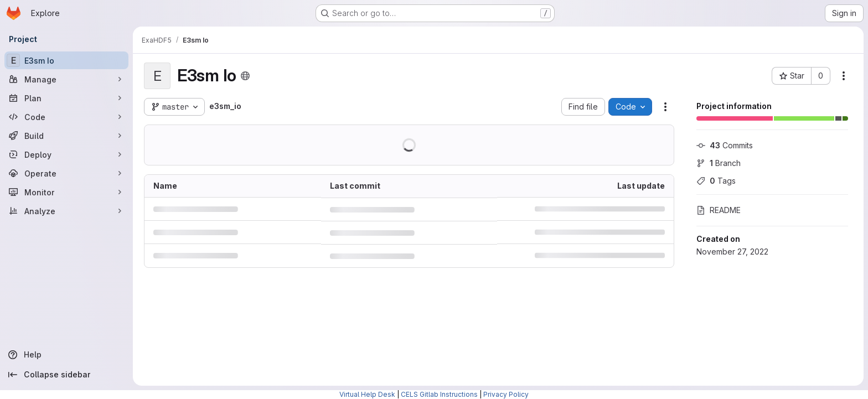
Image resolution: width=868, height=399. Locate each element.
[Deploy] (66, 154)
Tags (716, 181)
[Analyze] (66, 211)
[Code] (66, 117)
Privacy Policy (506, 394)
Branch (719, 163)
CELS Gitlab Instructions (439, 394)
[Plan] (66, 98)
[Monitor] (66, 192)
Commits (725, 145)
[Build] (66, 136)
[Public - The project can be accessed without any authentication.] (245, 76)
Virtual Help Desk (367, 394)
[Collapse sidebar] (66, 375)
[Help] (66, 355)
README (719, 210)
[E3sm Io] (66, 60)
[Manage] (66, 79)
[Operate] (66, 173)
